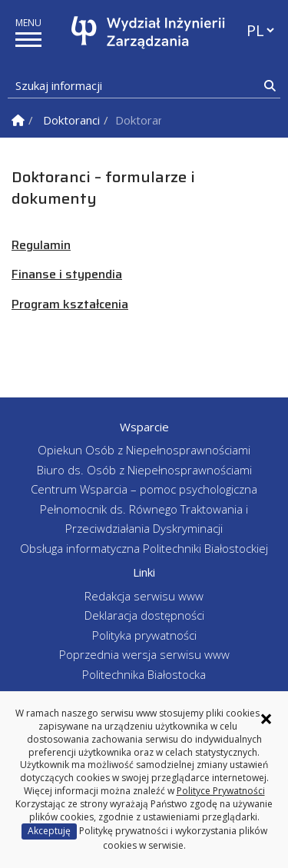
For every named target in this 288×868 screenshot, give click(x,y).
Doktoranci (71, 120)
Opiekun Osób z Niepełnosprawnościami (144, 450)
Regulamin (41, 245)
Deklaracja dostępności (144, 615)
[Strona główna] (148, 33)
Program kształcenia (70, 304)
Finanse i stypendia (67, 274)
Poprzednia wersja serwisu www (144, 654)
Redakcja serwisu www (144, 596)
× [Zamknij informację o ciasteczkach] (266, 719)
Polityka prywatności (144, 635)
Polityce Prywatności (221, 791)
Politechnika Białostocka (144, 674)
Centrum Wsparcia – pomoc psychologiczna (144, 489)
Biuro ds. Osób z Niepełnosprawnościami (144, 470)
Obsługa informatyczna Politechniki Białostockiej (144, 548)
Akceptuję (49, 831)
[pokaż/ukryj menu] (28, 40)
